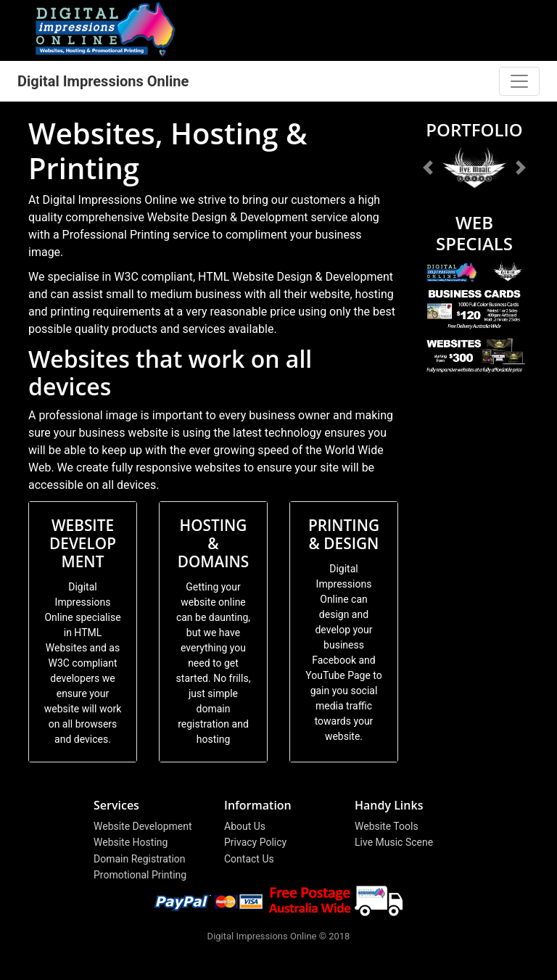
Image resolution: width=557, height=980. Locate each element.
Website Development (143, 826)
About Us (245, 826)
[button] (428, 168)
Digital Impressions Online (103, 81)
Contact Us (249, 859)
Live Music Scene (394, 842)
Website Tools (387, 826)
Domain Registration (140, 859)
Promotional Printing (140, 875)
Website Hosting (131, 842)
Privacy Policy (255, 842)
